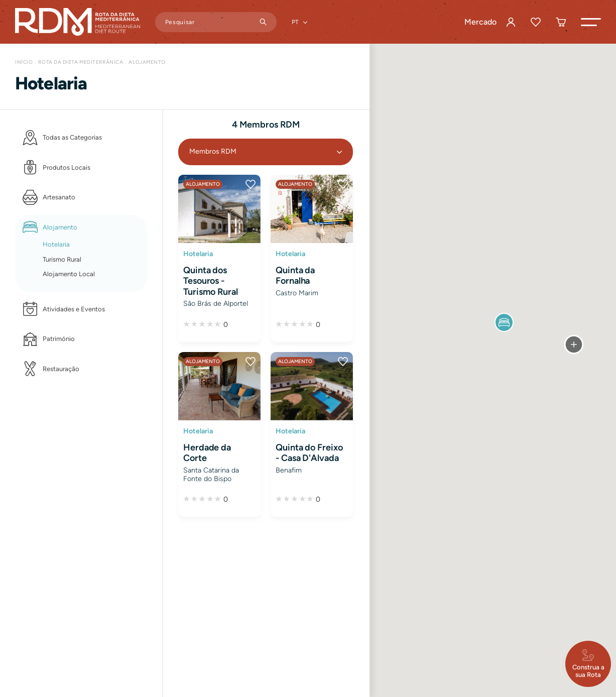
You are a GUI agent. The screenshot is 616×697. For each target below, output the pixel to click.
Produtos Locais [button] (67, 167)
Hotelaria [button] (56, 244)
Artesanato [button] (59, 197)
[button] (591, 22)
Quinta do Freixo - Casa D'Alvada (309, 453)
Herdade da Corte (207, 453)
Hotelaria (198, 254)
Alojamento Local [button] (69, 274)
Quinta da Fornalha (295, 276)
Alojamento (147, 62)
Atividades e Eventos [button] (74, 309)
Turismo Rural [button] (62, 259)
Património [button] (59, 339)
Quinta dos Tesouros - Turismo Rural (211, 281)
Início (24, 62)
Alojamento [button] (60, 227)
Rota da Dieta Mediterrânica (81, 62)
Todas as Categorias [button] (72, 137)
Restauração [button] (61, 369)
